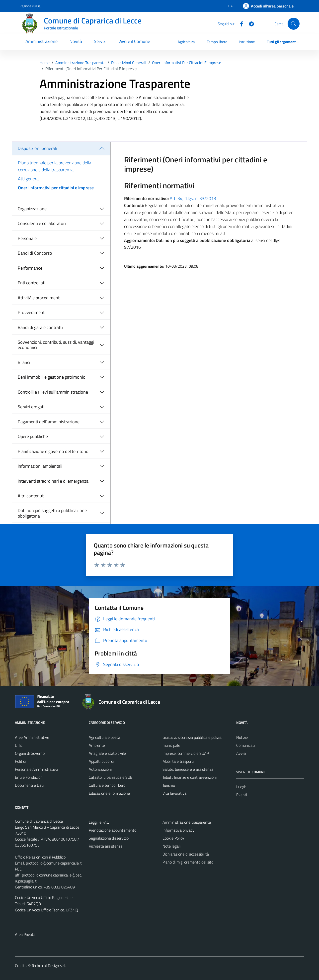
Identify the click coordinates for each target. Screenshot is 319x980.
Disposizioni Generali (37, 148)
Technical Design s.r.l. (49, 966)
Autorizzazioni (100, 769)
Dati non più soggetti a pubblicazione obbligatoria (52, 513)
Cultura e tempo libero (107, 785)
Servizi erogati (31, 407)
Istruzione (247, 42)
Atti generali (29, 179)
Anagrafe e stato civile (107, 753)
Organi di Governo (30, 753)
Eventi (242, 795)
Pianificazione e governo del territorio (53, 451)
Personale (27, 238)
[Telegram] (249, 23)
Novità (76, 41)
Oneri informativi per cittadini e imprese (56, 188)
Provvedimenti (32, 312)
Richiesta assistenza (106, 846)
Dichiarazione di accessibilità (186, 854)
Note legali (171, 846)
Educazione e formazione (109, 793)
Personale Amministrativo (36, 769)
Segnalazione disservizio (109, 838)
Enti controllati (32, 283)
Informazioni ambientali (40, 466)
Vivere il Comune (134, 41)
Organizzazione (32, 209)
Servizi (100, 41)
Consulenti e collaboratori (42, 223)
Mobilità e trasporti (178, 761)
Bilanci (24, 362)
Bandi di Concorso (35, 253)
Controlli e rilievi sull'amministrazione (53, 392)
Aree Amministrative (32, 737)
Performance (30, 268)
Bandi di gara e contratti (40, 327)
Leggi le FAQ (99, 822)
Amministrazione (41, 41)
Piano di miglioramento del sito (188, 862)
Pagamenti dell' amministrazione (49, 422)
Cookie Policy (173, 838)
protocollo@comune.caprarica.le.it (54, 863)
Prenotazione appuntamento (113, 830)
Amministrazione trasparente (187, 822)
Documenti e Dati (29, 785)
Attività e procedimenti (39, 298)
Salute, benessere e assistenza (188, 769)
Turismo (169, 785)
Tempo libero (217, 42)
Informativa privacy (178, 830)
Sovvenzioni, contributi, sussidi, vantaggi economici (56, 345)
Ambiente (97, 745)
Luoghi (242, 787)
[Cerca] (294, 24)
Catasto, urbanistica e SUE (111, 777)
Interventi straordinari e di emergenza (53, 481)
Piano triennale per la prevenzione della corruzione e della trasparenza (55, 166)
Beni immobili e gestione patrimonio (52, 377)
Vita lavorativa (174, 793)
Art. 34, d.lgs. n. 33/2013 (193, 198)
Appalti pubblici (101, 761)
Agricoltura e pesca (104, 737)
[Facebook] (239, 23)
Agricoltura (186, 42)
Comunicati (245, 745)
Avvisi (241, 753)
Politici (20, 761)
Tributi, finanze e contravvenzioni (190, 777)
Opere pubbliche (33, 436)
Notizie (242, 737)
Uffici (19, 745)
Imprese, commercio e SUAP (186, 753)
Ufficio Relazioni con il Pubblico (40, 857)
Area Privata (25, 934)
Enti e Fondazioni (29, 777)
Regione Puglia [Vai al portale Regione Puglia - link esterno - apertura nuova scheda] (30, 6)
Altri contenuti (31, 496)
